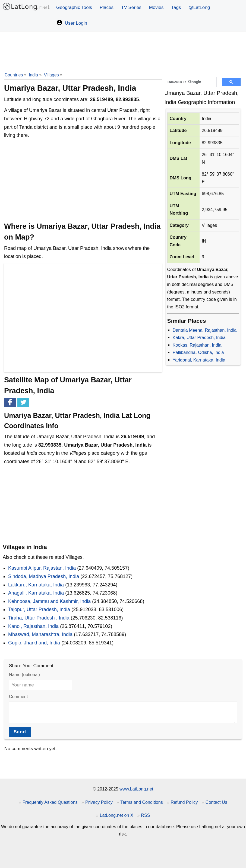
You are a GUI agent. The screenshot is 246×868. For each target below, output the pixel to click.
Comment (18, 697)
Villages (51, 75)
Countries (14, 75)
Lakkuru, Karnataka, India (36, 585)
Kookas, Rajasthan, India (197, 345)
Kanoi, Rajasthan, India (33, 626)
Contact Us (216, 802)
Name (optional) (24, 675)
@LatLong (199, 7)
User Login (72, 22)
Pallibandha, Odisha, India (198, 352)
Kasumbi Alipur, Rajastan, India (42, 568)
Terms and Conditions (142, 802)
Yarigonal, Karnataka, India (199, 360)
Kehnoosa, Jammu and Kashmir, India (49, 601)
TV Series (131, 7)
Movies (156, 7)
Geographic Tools (74, 7)
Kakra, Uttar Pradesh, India (199, 337)
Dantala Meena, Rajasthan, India (205, 330)
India (33, 75)
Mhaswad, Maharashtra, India (40, 634)
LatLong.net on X (116, 815)
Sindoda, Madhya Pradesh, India (44, 576)
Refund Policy (184, 802)
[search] (189, 82)
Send (20, 732)
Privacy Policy (99, 802)
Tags (176, 7)
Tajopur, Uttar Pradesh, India (39, 609)
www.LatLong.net (136, 789)
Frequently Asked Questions (50, 802)
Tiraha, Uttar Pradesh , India (39, 618)
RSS (145, 815)
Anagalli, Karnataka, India (36, 593)
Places (107, 7)
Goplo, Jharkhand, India (34, 643)
